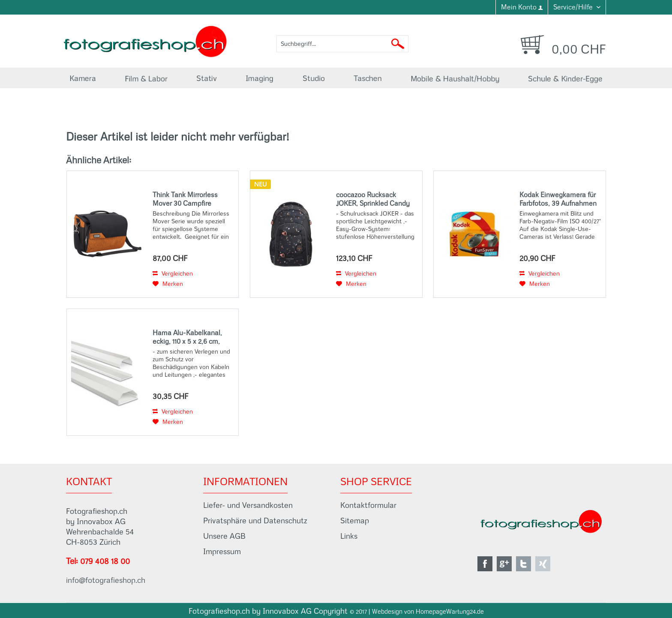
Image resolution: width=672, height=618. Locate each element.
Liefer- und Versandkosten (248, 505)
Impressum (222, 551)
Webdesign (387, 612)
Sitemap (355, 520)
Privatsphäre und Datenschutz (255, 520)
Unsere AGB (224, 536)
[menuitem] (522, 7)
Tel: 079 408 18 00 (98, 561)
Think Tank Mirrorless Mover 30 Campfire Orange (185, 199)
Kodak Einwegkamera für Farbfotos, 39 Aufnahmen (558, 199)
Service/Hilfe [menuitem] (574, 7)
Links (349, 536)
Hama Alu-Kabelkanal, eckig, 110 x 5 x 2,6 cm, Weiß (187, 337)
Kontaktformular (368, 505)
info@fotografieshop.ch (106, 580)
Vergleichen (173, 273)
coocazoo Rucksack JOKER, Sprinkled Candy (373, 199)
